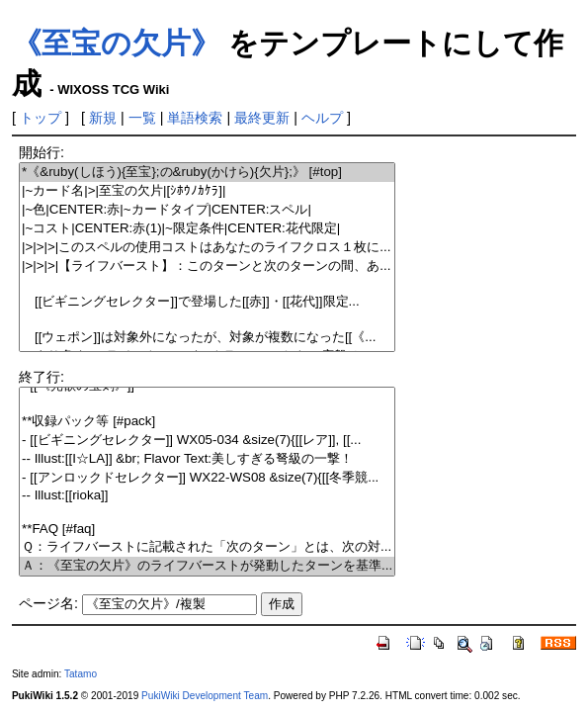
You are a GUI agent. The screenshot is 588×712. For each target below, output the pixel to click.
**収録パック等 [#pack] (207, 422)
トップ (41, 118)
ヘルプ (322, 118)
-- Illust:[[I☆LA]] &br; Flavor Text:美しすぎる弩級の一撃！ (207, 459)
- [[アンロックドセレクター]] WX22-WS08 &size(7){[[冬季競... (207, 478)
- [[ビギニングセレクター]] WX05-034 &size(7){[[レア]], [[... (207, 441)
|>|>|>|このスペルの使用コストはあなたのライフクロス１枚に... (207, 248)
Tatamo (81, 674)
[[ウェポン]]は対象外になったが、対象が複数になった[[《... (207, 338)
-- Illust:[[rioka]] (207, 496)
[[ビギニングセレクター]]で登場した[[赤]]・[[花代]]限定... (207, 302)
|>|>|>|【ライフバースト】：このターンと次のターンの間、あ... (207, 267)
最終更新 (262, 118)
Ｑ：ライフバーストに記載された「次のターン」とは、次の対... (207, 547)
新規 (103, 118)
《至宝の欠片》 (116, 43)
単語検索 (195, 118)
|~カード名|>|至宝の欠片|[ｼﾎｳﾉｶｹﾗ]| (207, 191)
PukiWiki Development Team (205, 696)
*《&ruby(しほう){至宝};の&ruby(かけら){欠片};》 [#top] (207, 173)
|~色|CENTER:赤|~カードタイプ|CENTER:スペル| (207, 210)
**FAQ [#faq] (207, 530)
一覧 (142, 118)
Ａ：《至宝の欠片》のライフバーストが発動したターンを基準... (207, 566)
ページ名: (48, 603)
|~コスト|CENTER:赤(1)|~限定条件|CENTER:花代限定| (207, 229)
